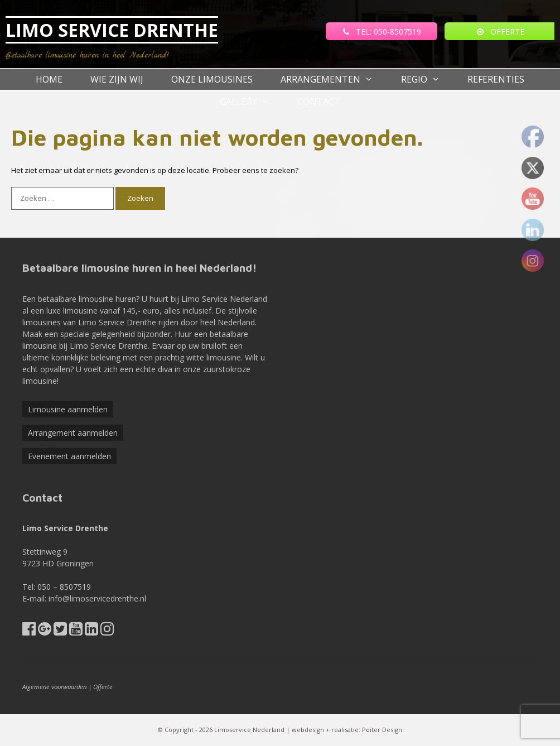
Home (49, 79)
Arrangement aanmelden (73, 433)
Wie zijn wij (117, 79)
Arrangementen (334, 79)
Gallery (252, 102)
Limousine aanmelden (68, 409)
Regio (428, 79)
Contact (319, 102)
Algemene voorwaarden (54, 687)
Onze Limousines (212, 79)
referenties (496, 79)
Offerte (103, 687)
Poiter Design (382, 730)
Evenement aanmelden (69, 456)
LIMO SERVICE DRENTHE (112, 30)
